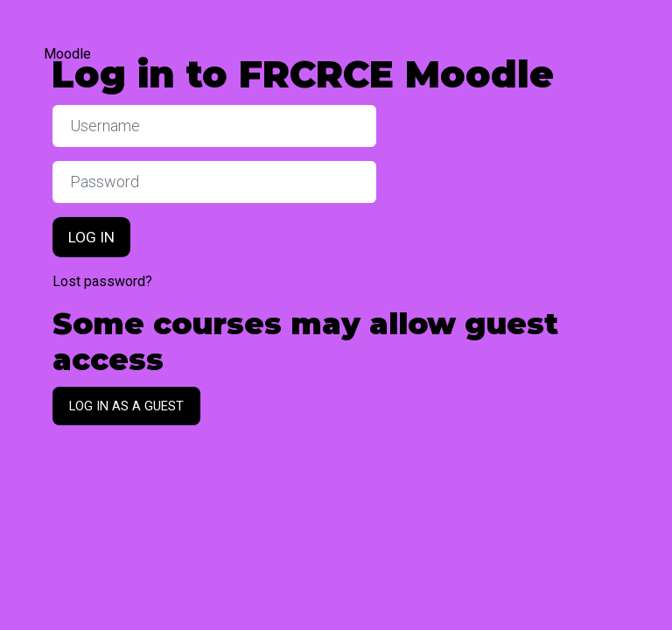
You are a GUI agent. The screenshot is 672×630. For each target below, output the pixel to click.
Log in (91, 237)
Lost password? (102, 281)
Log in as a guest (126, 406)
